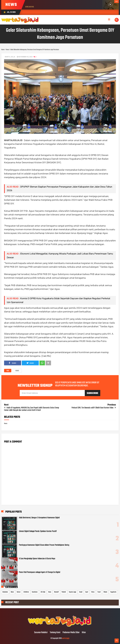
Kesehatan (35, 592)
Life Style (43, 592)
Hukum (19, 592)
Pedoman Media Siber (71, 633)
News (17, 371)
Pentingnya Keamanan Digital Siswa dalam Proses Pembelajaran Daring (44, 545)
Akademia (5, 592)
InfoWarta (26, 592)
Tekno (93, 592)
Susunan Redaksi (41, 633)
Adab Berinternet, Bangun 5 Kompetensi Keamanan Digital (39, 518)
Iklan (84, 633)
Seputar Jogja (73, 592)
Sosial (81, 592)
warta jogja (66, 638)
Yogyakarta (113, 592)
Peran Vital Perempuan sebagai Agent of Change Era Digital (40, 572)
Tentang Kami (55, 633)
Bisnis (12, 592)
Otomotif (56, 592)
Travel (99, 592)
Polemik (64, 592)
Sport (87, 592)
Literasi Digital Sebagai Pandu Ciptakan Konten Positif (38, 531)
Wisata (105, 592)
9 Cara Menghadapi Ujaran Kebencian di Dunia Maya (37, 559)
